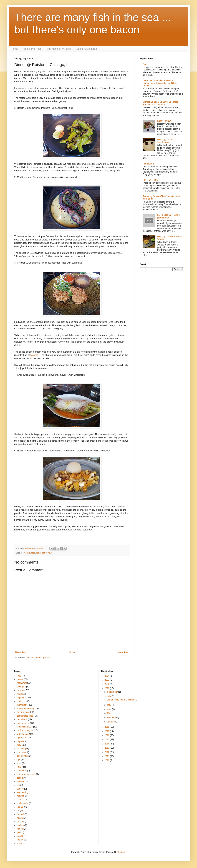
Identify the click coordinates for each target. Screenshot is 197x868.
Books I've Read (32, 49)
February (112, 717)
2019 (107, 688)
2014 (107, 744)
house (20, 829)
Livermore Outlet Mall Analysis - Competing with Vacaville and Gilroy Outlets (160, 83)
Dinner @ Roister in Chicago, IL (122, 700)
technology (22, 705)
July (109, 696)
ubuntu (20, 807)
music (20, 767)
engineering (23, 792)
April (109, 709)
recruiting (21, 749)
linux (19, 763)
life (18, 785)
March (110, 713)
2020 (107, 684)
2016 (107, 735)
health (20, 822)
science (21, 800)
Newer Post (21, 652)
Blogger (122, 852)
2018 (107, 727)
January (111, 722)
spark (20, 844)
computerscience (25, 716)
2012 (107, 752)
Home (15, 49)
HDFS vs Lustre (150, 180)
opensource (23, 738)
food (33, 553)
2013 (107, 748)
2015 (107, 739)
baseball (21, 690)
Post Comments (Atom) (38, 658)
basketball (22, 771)
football (20, 814)
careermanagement (26, 774)
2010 (107, 760)
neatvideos (22, 719)
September (113, 692)
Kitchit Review (164, 121)
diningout (26, 553)
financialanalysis (25, 727)
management (23, 723)
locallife (21, 836)
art (18, 811)
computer (21, 752)
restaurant (41, 553)
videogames (23, 734)
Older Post (123, 652)
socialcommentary (26, 709)
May (109, 705)
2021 (107, 680)
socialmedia (23, 803)
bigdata (20, 741)
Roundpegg (148, 164)
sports (20, 694)
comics (20, 789)
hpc (19, 760)
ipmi (19, 832)
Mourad (34, 355)
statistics (21, 701)
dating (20, 778)
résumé (21, 796)
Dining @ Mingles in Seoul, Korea (167, 141)
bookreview (22, 756)
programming (23, 712)
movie (20, 745)
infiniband (22, 781)
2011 (107, 756)
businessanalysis (25, 730)
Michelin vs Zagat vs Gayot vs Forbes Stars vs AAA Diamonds (160, 103)
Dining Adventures (87, 49)
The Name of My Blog (59, 49)
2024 (107, 676)
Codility (146, 64)
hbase (20, 818)
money (20, 840)
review (49, 553)
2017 (107, 731)
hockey (20, 825)
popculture (22, 698)
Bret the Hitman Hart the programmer (169, 216)
